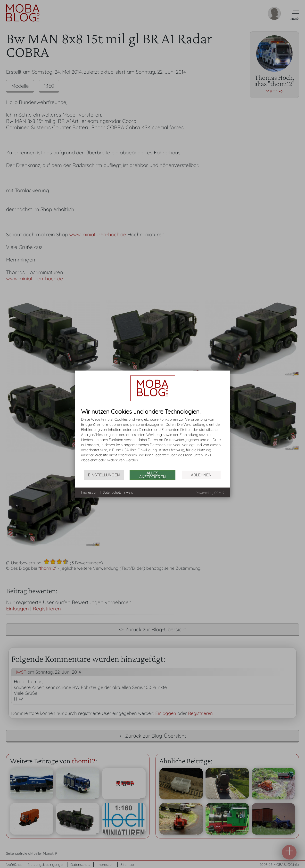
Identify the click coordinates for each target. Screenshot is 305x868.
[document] (153, 439)
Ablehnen (201, 475)
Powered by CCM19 (210, 493)
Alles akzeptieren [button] (152, 475)
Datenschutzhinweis (118, 492)
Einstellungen (104, 475)
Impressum (90, 492)
